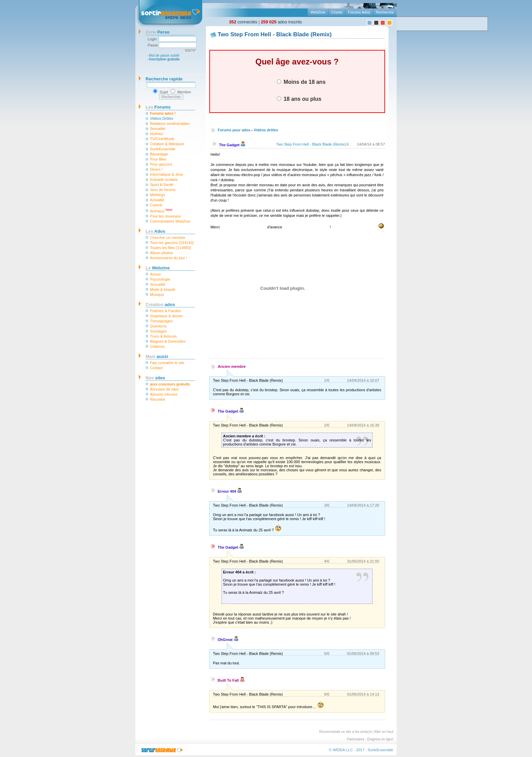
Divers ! (156, 169)
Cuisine (156, 205)
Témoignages (161, 321)
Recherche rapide (164, 79)
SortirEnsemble (163, 149)
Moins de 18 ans (301, 82)
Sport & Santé (162, 185)
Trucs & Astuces (163, 336)
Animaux (161, 211)
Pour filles (158, 159)
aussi (157, 356)
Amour (155, 274)
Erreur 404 (230, 491)
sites (155, 378)
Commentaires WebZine (170, 221)
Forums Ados (359, 12)
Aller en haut (384, 732)
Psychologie (160, 279)
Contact (156, 368)
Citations (157, 346)
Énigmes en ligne (380, 739)
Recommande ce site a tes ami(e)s (346, 732)
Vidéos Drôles (161, 118)
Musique (157, 295)
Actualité (157, 200)
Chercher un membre (168, 238)
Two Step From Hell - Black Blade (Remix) (311, 144)
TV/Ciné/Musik (162, 139)
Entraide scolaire (164, 179)
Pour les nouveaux (165, 216)
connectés (243, 22)
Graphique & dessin (166, 316)
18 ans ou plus (299, 99)
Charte (337, 12)
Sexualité (158, 129)
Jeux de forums (163, 190)
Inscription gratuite (164, 59)
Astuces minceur (164, 394)
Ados (155, 231)
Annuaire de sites (164, 389)
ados (160, 305)
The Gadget (232, 145)
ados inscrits (281, 22)
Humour (157, 134)
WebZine (318, 12)
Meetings (158, 195)
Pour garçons (161, 164)
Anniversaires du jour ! (168, 258)
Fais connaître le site (167, 363)
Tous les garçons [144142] (172, 243)
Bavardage (159, 154)
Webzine (158, 268)
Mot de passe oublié (164, 55)
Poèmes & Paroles (165, 311)
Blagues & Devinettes (168, 341)
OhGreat (228, 640)
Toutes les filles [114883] (170, 248)
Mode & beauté (163, 289)
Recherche (385, 12)
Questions (158, 326)
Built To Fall (231, 680)
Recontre (158, 399)
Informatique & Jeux (167, 174)
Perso (158, 32)
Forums (158, 107)
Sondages (158, 331)
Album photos (161, 253)
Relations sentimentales (170, 124)
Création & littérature (167, 144)
